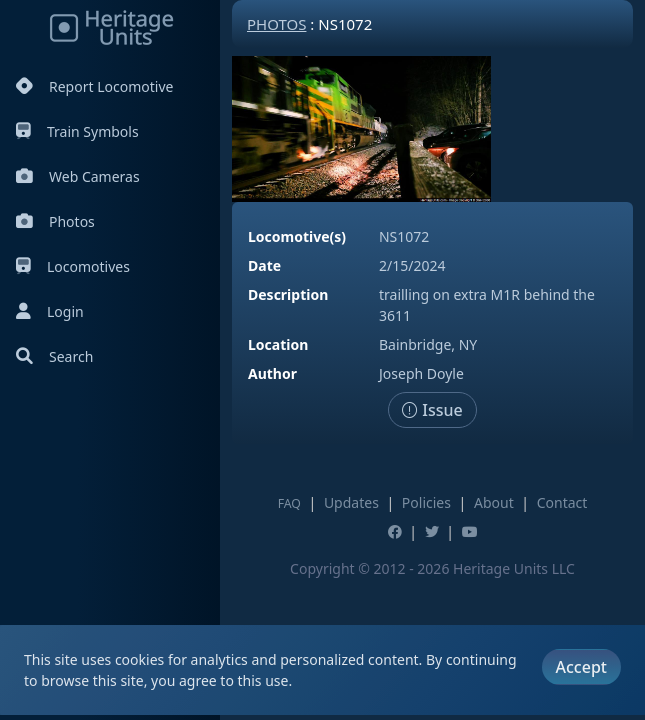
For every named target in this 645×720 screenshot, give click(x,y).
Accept (581, 667)
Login (50, 311)
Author (272, 373)
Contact (562, 502)
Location (278, 344)
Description (288, 294)
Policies (426, 502)
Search (54, 356)
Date (264, 265)
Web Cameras (78, 176)
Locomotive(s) (297, 236)
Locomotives (73, 266)
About (494, 502)
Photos (55, 221)
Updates (351, 502)
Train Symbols (77, 131)
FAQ (289, 503)
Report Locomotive (94, 86)
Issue (432, 410)
